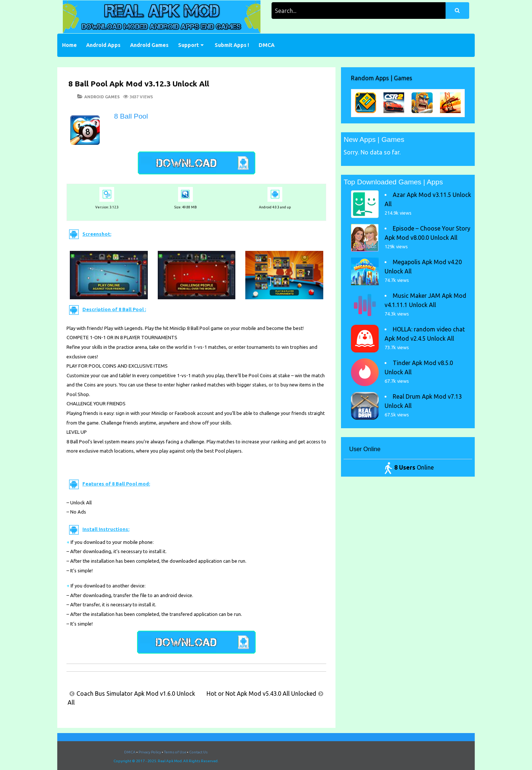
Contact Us (198, 752)
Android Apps (103, 45)
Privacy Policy (150, 752)
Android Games (149, 45)
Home (69, 45)
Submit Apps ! (232, 45)
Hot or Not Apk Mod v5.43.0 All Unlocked (261, 694)
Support (188, 45)
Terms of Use (175, 752)
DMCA (267, 45)
